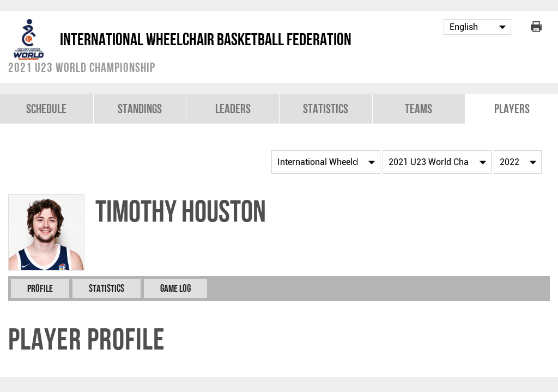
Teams (418, 109)
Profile (40, 288)
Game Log (175, 288)
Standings (140, 109)
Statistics (326, 109)
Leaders (233, 109)
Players (512, 109)
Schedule (46, 109)
